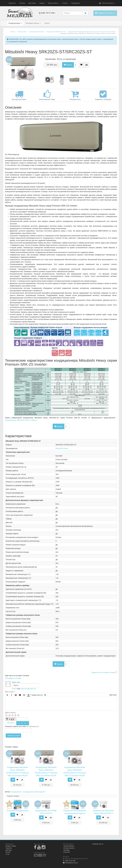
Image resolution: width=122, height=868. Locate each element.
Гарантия (12, 3)
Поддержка (75, 3)
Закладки (66, 850)
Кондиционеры (15, 23)
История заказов (69, 848)
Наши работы (53, 3)
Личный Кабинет (69, 846)
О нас (8, 854)
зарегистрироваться (28, 689)
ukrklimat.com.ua (98, 844)
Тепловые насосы (33, 23)
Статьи (65, 3)
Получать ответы (12, 726)
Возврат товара (11, 846)
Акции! (42, 3)
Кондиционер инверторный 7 (34, 792)
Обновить (11, 723)
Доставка (32, 3)
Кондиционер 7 (16, 792)
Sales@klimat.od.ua (70, 863)
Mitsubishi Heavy (62, 448)
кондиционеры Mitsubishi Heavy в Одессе (21, 420)
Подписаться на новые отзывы (103, 672)
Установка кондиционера (18, 811)
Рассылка (67, 852)
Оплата (22, 3)
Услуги (47, 23)
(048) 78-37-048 (69, 861)
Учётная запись (107, 3)
